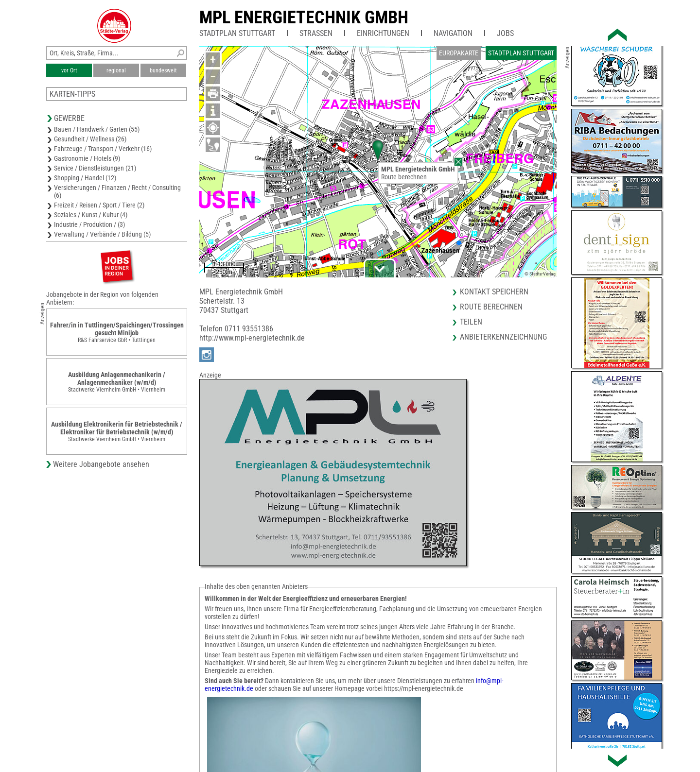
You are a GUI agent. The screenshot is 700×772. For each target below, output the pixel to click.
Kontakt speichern (494, 292)
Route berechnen (404, 177)
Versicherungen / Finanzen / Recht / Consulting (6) (117, 191)
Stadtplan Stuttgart (237, 33)
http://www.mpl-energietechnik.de (252, 338)
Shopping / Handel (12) (85, 178)
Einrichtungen (383, 33)
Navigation (453, 33)
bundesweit (163, 70)
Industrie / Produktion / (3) (89, 224)
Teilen (471, 322)
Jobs (505, 33)
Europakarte (459, 53)
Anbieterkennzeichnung (503, 337)
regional (116, 70)
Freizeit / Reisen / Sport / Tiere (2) (99, 205)
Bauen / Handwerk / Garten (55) (97, 129)
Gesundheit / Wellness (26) (90, 139)
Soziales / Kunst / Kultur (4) (91, 215)
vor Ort (69, 70)
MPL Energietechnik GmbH (304, 17)
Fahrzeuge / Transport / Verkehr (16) (103, 149)
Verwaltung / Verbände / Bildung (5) (102, 234)
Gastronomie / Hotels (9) (87, 158)
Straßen (316, 33)
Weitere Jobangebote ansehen (101, 464)
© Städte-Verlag (540, 274)
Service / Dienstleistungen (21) (95, 168)
